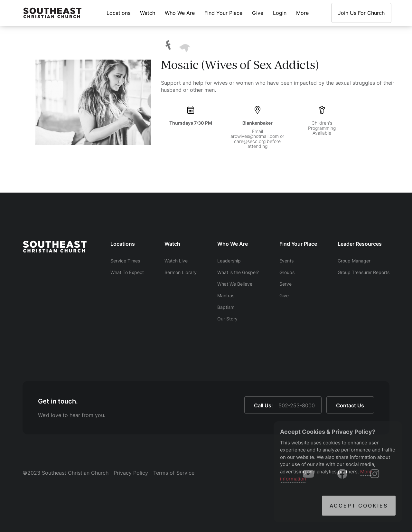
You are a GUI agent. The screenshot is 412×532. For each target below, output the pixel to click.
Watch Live (176, 261)
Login (280, 13)
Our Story (227, 319)
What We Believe (235, 284)
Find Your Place (223, 13)
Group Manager (354, 261)
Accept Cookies (359, 506)
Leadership (229, 261)
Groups (287, 272)
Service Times (125, 261)
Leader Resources (360, 244)
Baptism (226, 307)
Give (258, 13)
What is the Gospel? (238, 272)
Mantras (226, 295)
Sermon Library (181, 272)
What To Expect (127, 272)
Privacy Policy (131, 473)
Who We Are (180, 13)
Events (286, 261)
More (302, 13)
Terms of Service (174, 473)
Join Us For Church (361, 13)
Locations (118, 13)
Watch (148, 13)
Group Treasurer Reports (364, 272)
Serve (286, 284)
